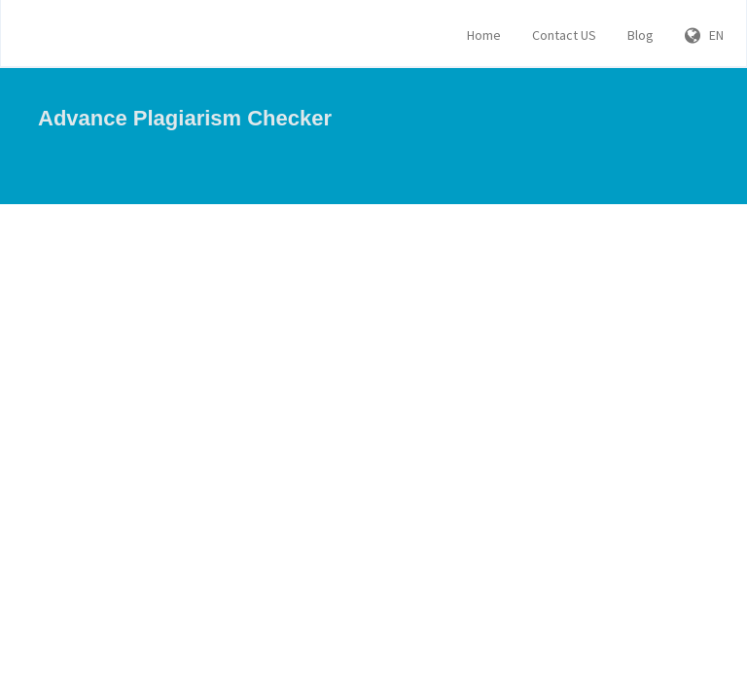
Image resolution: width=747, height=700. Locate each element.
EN (704, 35)
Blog (640, 35)
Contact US (564, 35)
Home (484, 35)
